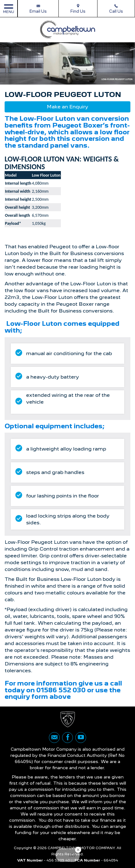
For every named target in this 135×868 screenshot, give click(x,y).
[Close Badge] (78, 850)
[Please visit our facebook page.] (67, 738)
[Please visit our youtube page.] (81, 738)
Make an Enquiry (67, 107)
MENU (9, 8)
